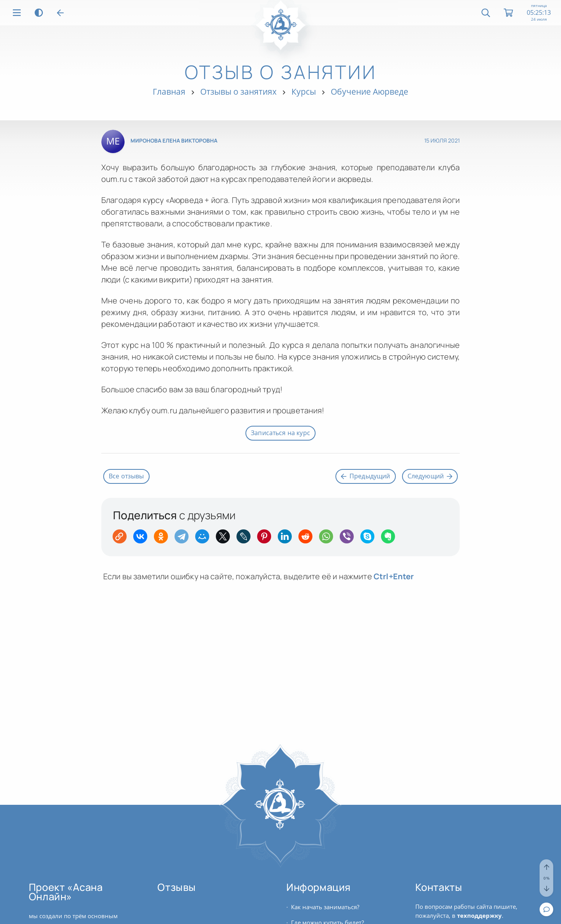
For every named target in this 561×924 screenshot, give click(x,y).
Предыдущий (366, 476)
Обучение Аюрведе (370, 92)
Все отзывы (126, 476)
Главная (169, 92)
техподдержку (479, 915)
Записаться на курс (280, 433)
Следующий (430, 476)
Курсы (304, 92)
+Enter (394, 576)
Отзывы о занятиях (238, 92)
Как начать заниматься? (325, 907)
